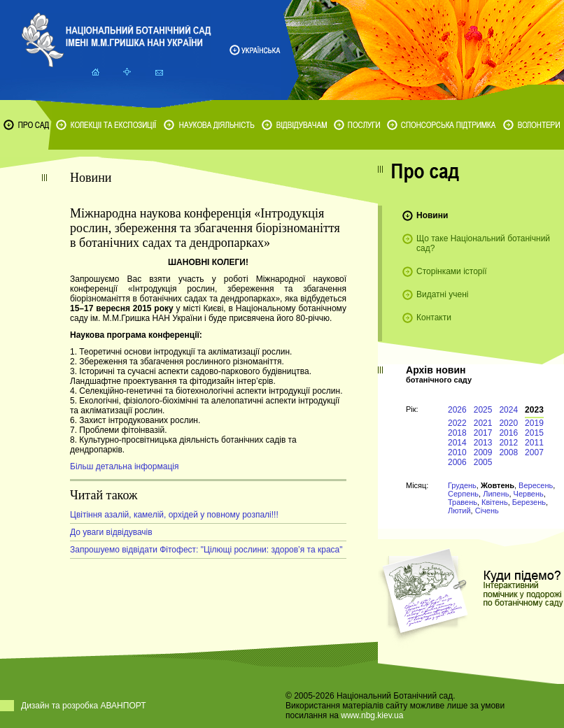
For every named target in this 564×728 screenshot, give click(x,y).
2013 (483, 443)
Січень (487, 511)
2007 (534, 452)
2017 (483, 433)
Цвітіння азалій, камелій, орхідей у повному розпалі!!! (174, 515)
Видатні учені (442, 294)
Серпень (463, 494)
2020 (508, 423)
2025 (483, 410)
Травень (463, 502)
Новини (432, 215)
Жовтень (498, 485)
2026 (457, 410)
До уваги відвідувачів (111, 532)
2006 (457, 462)
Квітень (495, 502)
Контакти (434, 317)
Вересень (536, 485)
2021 (483, 423)
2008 (508, 452)
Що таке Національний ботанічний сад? (483, 243)
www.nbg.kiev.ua (372, 715)
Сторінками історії (452, 271)
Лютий (459, 511)
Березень (529, 502)
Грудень (462, 485)
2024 (508, 410)
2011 (534, 443)
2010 (457, 452)
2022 (457, 423)
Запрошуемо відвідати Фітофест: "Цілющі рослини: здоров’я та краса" (206, 550)
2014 (457, 443)
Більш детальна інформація (124, 466)
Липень (496, 494)
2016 (508, 433)
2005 (483, 462)
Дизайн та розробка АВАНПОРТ (84, 706)
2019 (534, 423)
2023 (534, 410)
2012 (508, 443)
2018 (457, 433)
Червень (529, 494)
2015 (534, 433)
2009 (483, 452)
